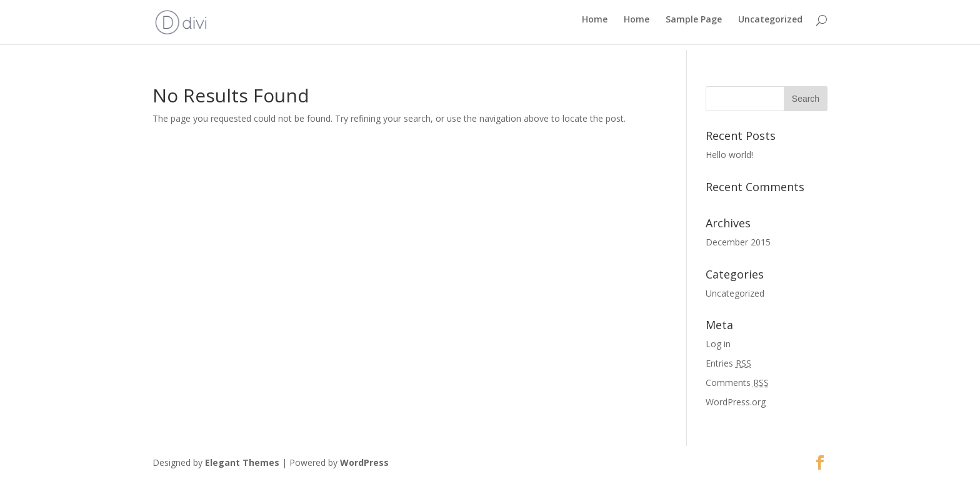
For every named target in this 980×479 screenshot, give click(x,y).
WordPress (364, 462)
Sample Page (694, 26)
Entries (728, 363)
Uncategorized (770, 26)
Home (595, 26)
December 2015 (738, 242)
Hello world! (729, 155)
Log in (718, 344)
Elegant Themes (242, 462)
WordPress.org (736, 402)
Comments (737, 383)
